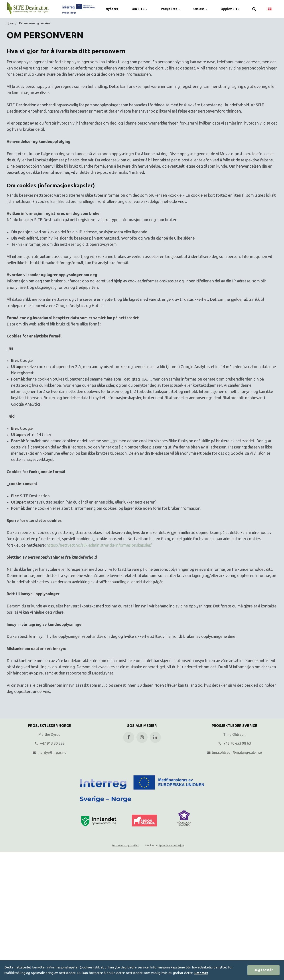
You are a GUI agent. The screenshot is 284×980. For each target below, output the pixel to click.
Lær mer (201, 973)
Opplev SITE (230, 9)
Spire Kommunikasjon (171, 845)
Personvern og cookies (125, 845)
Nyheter (112, 9)
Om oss (200, 9)
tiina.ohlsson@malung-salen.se (234, 752)
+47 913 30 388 (50, 743)
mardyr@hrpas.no (50, 752)
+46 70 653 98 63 (235, 743)
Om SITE (140, 9)
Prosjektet (170, 9)
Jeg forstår (263, 970)
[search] (254, 9)
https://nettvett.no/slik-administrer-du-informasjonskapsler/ (99, 545)
